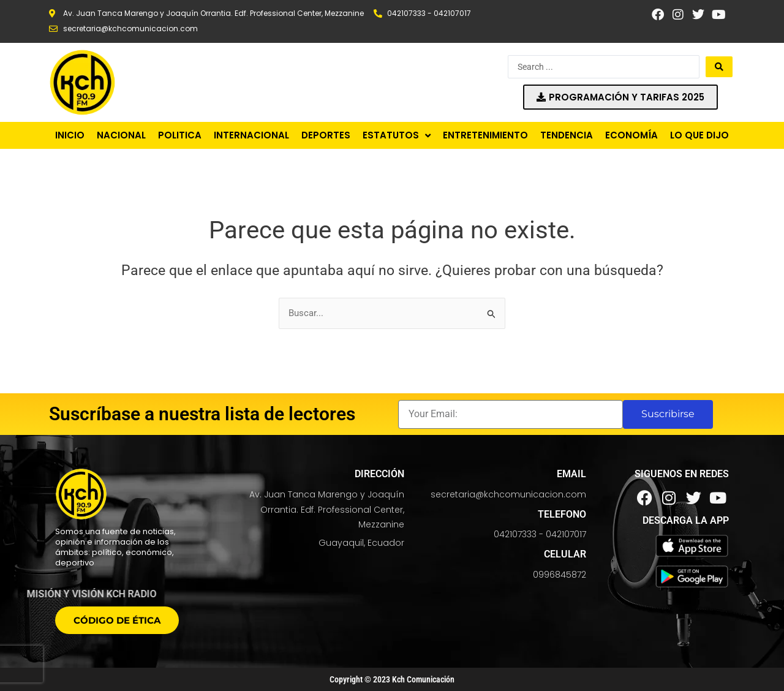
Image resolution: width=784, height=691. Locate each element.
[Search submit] (719, 67)
